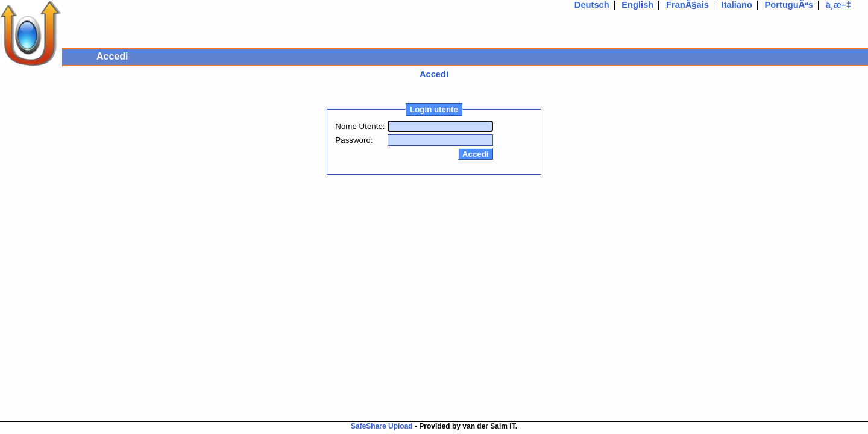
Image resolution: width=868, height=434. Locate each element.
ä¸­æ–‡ (838, 5)
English (637, 5)
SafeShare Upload (382, 426)
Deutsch (592, 5)
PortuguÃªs (789, 5)
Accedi (434, 74)
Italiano (737, 5)
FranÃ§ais (687, 5)
